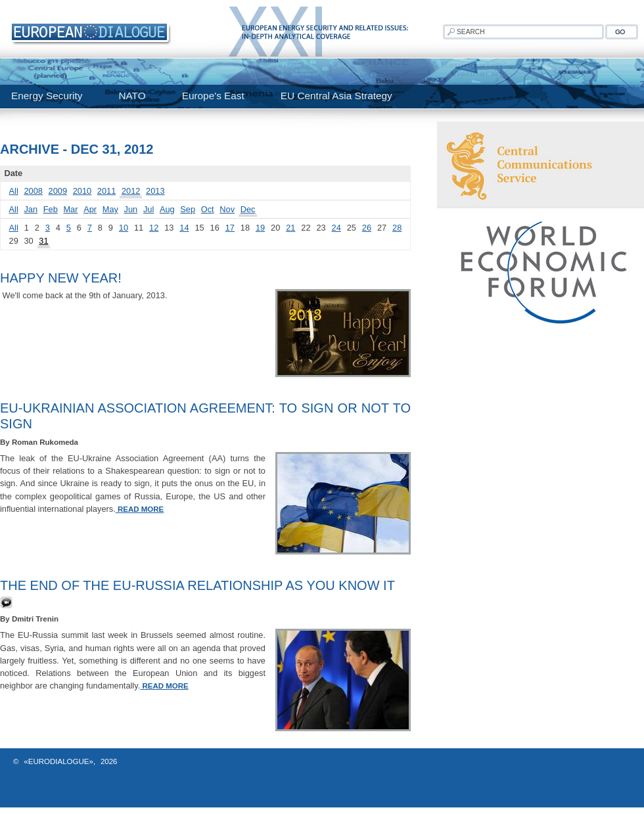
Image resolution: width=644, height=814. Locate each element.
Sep (188, 209)
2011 (106, 191)
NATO (132, 96)
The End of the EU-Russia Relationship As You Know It (197, 585)
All (14, 191)
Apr (90, 209)
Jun (131, 209)
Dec (248, 209)
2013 (155, 191)
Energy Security (47, 96)
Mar (70, 209)
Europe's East (213, 96)
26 (367, 228)
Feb (51, 209)
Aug (167, 209)
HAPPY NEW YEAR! (61, 278)
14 (184, 228)
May (110, 209)
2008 (33, 191)
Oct (208, 209)
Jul (149, 209)
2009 (58, 191)
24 (336, 228)
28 (397, 228)
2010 (82, 191)
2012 (131, 191)
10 (124, 228)
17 (230, 228)
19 (260, 228)
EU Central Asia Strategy (336, 96)
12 (154, 228)
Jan (31, 209)
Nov (227, 209)
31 (43, 241)
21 (290, 228)
